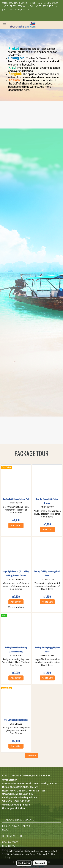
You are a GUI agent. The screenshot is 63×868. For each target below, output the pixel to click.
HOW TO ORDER (10, 842)
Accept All (40, 863)
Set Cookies (24, 863)
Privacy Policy (36, 854)
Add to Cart (16, 525)
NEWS (5, 830)
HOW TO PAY (9, 846)
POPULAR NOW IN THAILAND (16, 826)
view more (32, 756)
